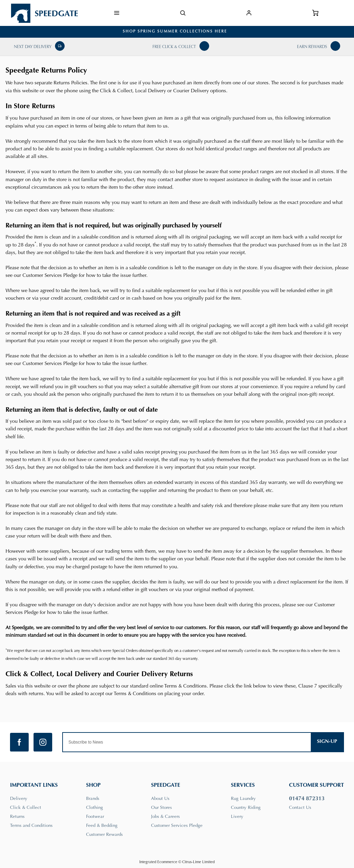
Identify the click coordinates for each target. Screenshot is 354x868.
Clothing (95, 808)
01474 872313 (307, 799)
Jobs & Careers (165, 817)
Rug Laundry (243, 799)
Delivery (19, 799)
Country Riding (246, 808)
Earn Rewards (312, 47)
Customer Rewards (104, 835)
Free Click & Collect (174, 47)
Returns (17, 817)
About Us (160, 799)
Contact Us (300, 808)
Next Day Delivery (33, 47)
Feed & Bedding (102, 826)
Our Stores (161, 808)
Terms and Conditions (31, 826)
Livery (237, 817)
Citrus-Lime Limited (198, 862)
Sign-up (327, 742)
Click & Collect (26, 808)
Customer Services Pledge (177, 826)
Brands (93, 799)
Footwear (95, 817)
